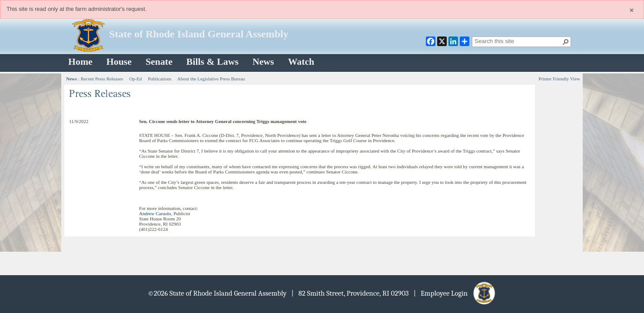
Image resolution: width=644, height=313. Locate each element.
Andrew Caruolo (155, 213)
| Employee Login (455, 293)
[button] (566, 42)
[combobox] (518, 41)
